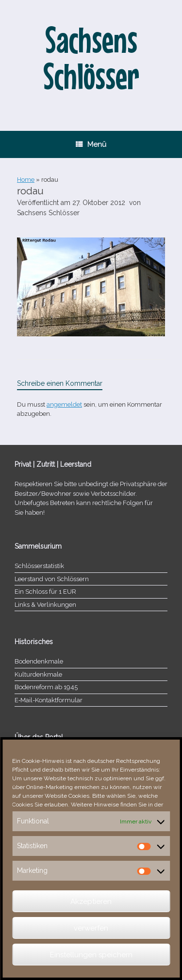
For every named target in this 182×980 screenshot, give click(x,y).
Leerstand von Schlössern (52, 579)
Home (26, 180)
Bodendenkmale (39, 661)
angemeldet (64, 404)
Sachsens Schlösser (48, 213)
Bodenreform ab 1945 (46, 687)
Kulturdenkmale (38, 674)
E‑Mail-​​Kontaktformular (49, 700)
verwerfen (91, 928)
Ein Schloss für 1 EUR (45, 592)
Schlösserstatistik (39, 566)
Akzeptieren (91, 901)
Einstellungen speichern (91, 955)
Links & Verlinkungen (45, 605)
